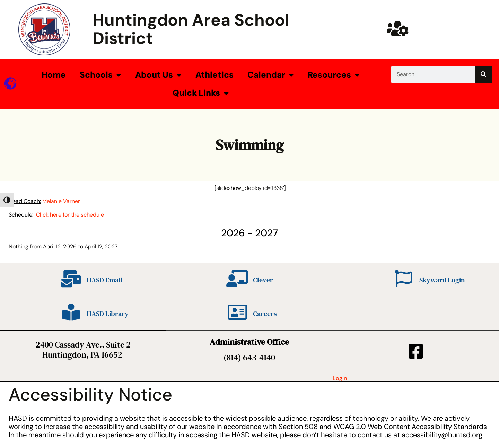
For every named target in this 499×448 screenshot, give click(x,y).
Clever (263, 280)
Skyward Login (442, 280)
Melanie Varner (61, 201)
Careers (265, 314)
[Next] (442, 233)
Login (340, 378)
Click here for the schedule (70, 215)
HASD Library (108, 314)
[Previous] (57, 233)
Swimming (249, 145)
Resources (334, 75)
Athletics (215, 75)
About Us (158, 75)
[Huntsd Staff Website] (398, 28)
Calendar (271, 75)
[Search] (483, 74)
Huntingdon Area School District (191, 29)
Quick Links (201, 93)
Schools (100, 75)
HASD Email (104, 280)
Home (54, 75)
